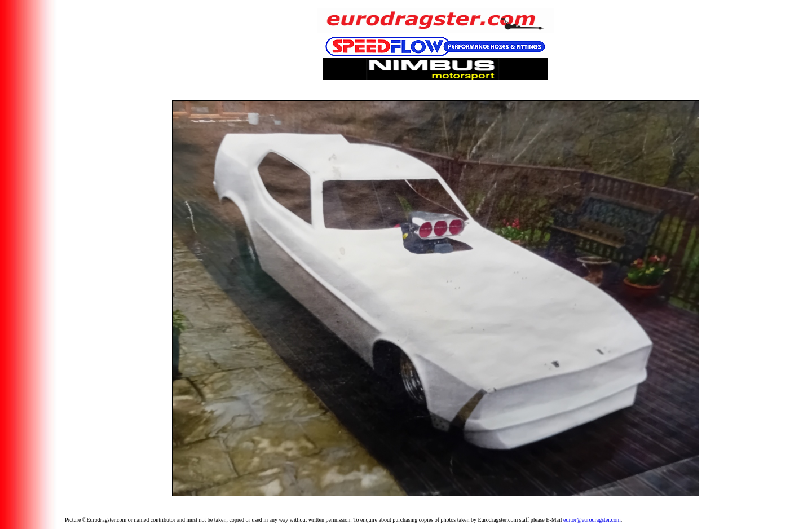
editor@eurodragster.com (592, 520)
